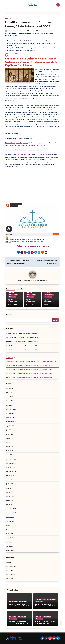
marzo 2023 (10, 546)
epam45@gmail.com (22, 143)
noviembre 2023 (11, 513)
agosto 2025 (10, 426)
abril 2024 (9, 492)
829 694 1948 (22, 155)
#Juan (37, 34)
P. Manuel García (10, 143)
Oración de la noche (34, 150)
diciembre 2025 (11, 409)
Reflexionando (13, 295)
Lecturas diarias (11, 566)
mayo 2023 (10, 538)
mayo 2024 (10, 488)
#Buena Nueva (11, 34)
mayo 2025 (10, 438)
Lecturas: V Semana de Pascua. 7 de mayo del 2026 (22, 338)
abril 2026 (9, 393)
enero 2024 (10, 505)
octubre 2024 (10, 467)
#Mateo (7, 35)
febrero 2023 (10, 550)
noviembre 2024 (11, 463)
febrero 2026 (10, 401)
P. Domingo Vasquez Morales (18, 31)
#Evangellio (25, 34)
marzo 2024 (10, 496)
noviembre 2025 (11, 413)
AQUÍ (17, 167)
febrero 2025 (10, 451)
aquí (13, 162)
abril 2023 (9, 542)
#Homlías (32, 34)
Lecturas (8, 150)
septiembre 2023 (11, 521)
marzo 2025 (10, 447)
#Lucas (48, 34)
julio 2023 (9, 530)
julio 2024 (9, 480)
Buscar (9, 315)
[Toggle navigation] (6, 5)
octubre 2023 (10, 517)
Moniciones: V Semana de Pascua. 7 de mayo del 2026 (23, 342)
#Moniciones (13, 35)
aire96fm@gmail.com (43, 155)
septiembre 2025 (11, 422)
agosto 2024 (10, 476)
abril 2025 (9, 442)
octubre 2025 (10, 418)
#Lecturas (42, 34)
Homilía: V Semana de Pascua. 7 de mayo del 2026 (22, 346)
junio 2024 (10, 484)
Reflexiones (12, 297)
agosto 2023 (10, 525)
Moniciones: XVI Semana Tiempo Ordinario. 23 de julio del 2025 (35, 366)
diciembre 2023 (11, 509)
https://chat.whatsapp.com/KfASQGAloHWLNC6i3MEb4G (28, 145)
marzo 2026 (10, 397)
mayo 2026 (10, 389)
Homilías (8, 18)
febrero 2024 (10, 501)
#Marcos (53, 34)
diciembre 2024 (11, 459)
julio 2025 (9, 430)
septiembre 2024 (11, 472)
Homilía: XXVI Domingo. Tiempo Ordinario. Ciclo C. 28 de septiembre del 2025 (34, 362)
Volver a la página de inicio (32, 246)
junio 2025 (10, 434)
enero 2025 (10, 455)
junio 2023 (10, 534)
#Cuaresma (18, 34)
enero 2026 (10, 405)
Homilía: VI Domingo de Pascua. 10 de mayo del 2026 (22, 333)
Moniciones (23, 150)
